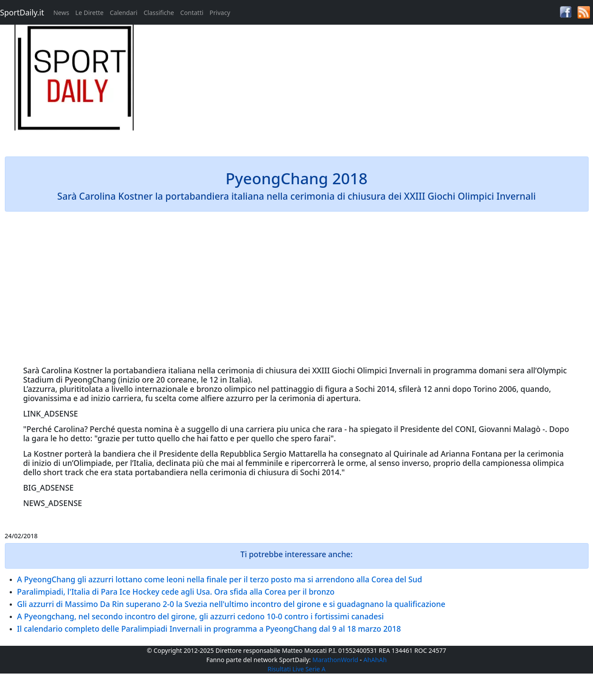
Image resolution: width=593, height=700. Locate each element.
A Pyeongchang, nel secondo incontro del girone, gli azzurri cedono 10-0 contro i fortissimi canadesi (201, 616)
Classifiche (159, 13)
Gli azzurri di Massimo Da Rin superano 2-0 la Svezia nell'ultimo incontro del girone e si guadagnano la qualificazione (231, 604)
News (61, 13)
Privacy (220, 13)
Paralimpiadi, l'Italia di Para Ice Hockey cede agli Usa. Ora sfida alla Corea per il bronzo (176, 592)
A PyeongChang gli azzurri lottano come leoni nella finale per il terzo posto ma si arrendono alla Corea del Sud (220, 579)
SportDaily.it (22, 12)
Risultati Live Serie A (297, 669)
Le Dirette (90, 13)
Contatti (192, 13)
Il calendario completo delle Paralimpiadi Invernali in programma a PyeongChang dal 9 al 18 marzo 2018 (209, 629)
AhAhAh (375, 660)
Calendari (124, 13)
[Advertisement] (371, 86)
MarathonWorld (336, 660)
